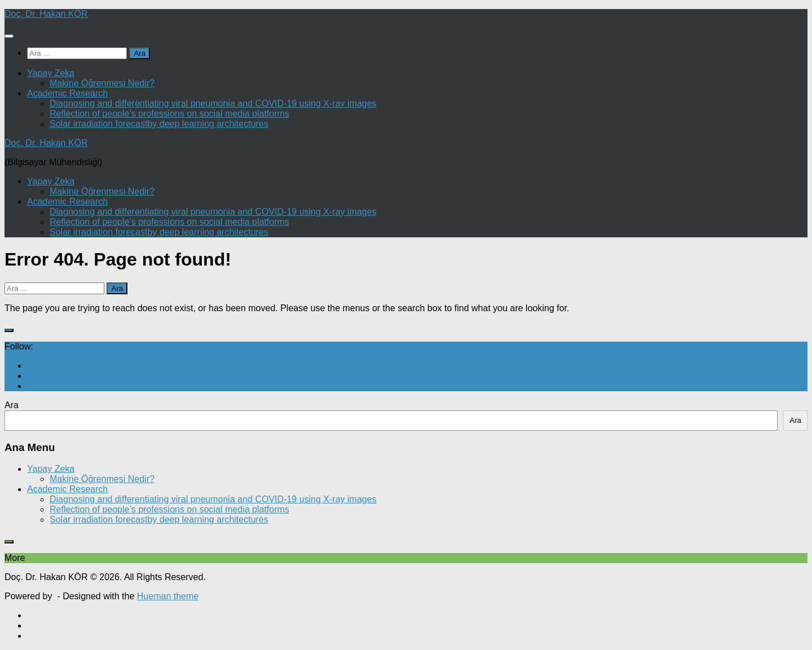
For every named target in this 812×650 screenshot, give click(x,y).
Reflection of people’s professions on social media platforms (169, 114)
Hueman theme (168, 596)
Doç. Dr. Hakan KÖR (46, 14)
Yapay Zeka (51, 73)
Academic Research (67, 93)
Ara (12, 405)
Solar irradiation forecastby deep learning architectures (159, 124)
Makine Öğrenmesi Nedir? (102, 83)
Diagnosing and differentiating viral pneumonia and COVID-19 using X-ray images (213, 103)
